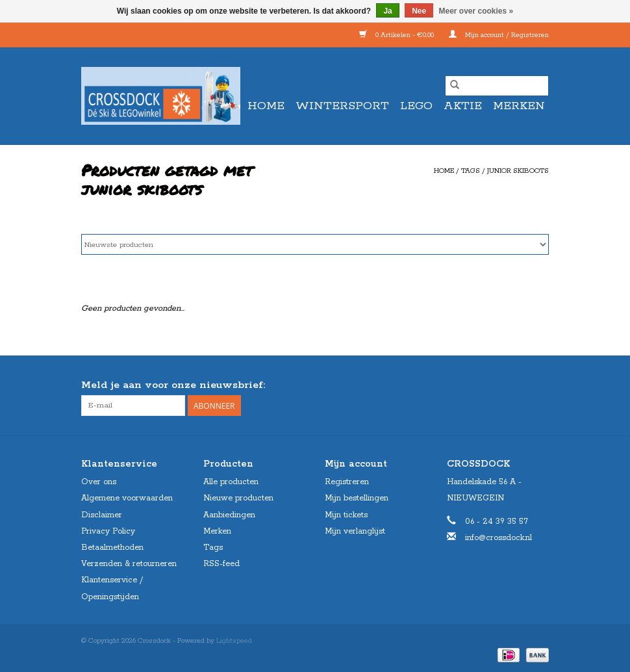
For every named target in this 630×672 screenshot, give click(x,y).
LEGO (416, 106)
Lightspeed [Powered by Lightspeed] (234, 641)
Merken (519, 106)
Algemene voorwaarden (127, 498)
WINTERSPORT (342, 106)
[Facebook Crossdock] (515, 385)
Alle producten (231, 482)
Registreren (347, 482)
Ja (387, 11)
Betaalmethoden (112, 548)
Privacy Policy (108, 531)
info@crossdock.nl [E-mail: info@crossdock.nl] (498, 538)
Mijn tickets (346, 515)
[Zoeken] (497, 86)
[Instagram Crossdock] (538, 385)
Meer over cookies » (476, 11)
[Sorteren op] (315, 244)
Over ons (99, 482)
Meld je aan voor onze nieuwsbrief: (173, 385)
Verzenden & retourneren (129, 564)
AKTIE (463, 106)
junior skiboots (518, 171)
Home (266, 106)
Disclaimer (102, 515)
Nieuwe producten (238, 498)
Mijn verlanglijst (355, 531)
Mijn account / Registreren (499, 35)
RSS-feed (221, 564)
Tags (471, 171)
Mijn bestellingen (357, 498)
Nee (419, 11)
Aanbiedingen (229, 515)
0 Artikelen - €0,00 (397, 35)
